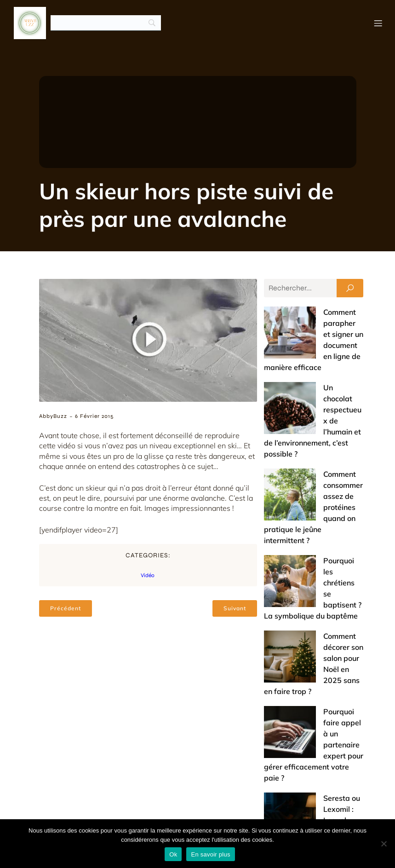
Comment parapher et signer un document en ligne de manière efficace (312, 323)
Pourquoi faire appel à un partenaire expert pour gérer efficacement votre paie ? (313, 557)
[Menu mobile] (378, 23)
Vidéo (148, 575)
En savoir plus (210, 854)
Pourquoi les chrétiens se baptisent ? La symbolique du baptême (310, 472)
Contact (266, 810)
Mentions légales (326, 810)
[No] (384, 844)
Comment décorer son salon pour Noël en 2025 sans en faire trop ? (306, 515)
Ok (173, 854)
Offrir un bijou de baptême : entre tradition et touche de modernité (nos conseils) (313, 737)
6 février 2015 (94, 416)
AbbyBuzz (53, 416)
